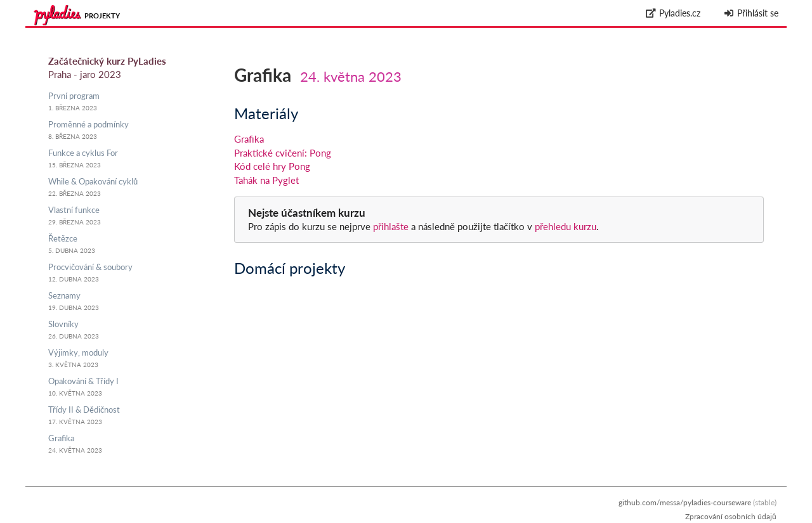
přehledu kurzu (564, 226)
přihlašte (391, 226)
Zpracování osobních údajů (731, 516)
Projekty (102, 16)
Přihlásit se (751, 13)
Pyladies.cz (673, 13)
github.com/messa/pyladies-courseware (685, 502)
